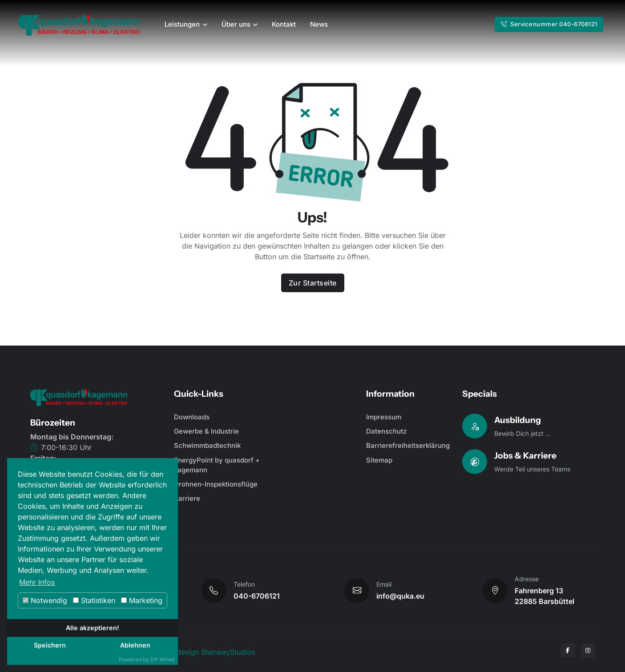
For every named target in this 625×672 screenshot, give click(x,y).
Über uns (236, 24)
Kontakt (284, 24)
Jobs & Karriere (525, 455)
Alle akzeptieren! (93, 628)
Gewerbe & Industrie (206, 431)
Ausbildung (518, 420)
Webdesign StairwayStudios (208, 652)
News (319, 24)
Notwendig (45, 600)
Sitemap (379, 460)
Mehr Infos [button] (37, 582)
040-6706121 (257, 596)
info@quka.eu (400, 596)
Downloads (192, 417)
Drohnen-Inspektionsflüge (216, 484)
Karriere (187, 498)
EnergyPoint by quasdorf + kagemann (217, 465)
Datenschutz (386, 431)
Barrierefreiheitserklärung (408, 445)
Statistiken (94, 600)
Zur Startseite (313, 283)
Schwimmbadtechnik (207, 445)
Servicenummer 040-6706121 (549, 24)
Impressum (384, 417)
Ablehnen (135, 645)
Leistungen (182, 24)
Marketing (142, 600)
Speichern (50, 645)
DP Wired (162, 659)
